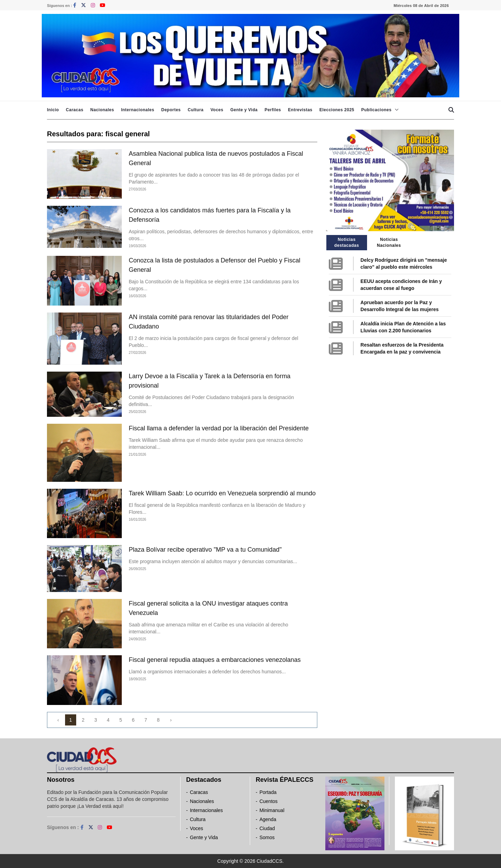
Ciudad (267, 828)
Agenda (268, 819)
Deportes (171, 110)
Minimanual (272, 810)
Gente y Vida (244, 110)
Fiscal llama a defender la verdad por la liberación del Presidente (219, 428)
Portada (268, 792)
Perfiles (273, 110)
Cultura (196, 110)
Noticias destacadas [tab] (347, 242)
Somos (267, 837)
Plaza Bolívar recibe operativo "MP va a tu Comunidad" (205, 550)
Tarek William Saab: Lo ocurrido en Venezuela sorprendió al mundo (222, 493)
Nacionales (102, 110)
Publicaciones (376, 110)
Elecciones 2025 (337, 110)
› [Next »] (171, 720)
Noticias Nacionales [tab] (389, 242)
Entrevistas (300, 110)
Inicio (53, 110)
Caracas (74, 110)
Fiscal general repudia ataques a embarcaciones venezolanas (215, 660)
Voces (217, 110)
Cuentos (269, 801)
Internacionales (138, 110)
